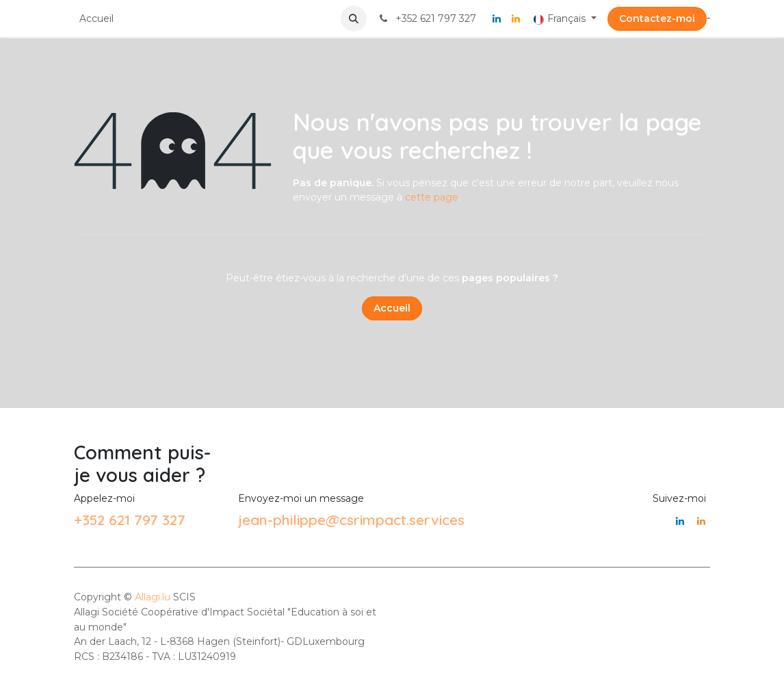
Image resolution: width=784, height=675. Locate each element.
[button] (354, 18)
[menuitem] (96, 19)
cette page (432, 197)
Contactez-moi (657, 18)
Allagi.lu (153, 597)
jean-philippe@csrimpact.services (351, 520)
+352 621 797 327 (130, 520)
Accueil (392, 308)
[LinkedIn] (497, 18)
